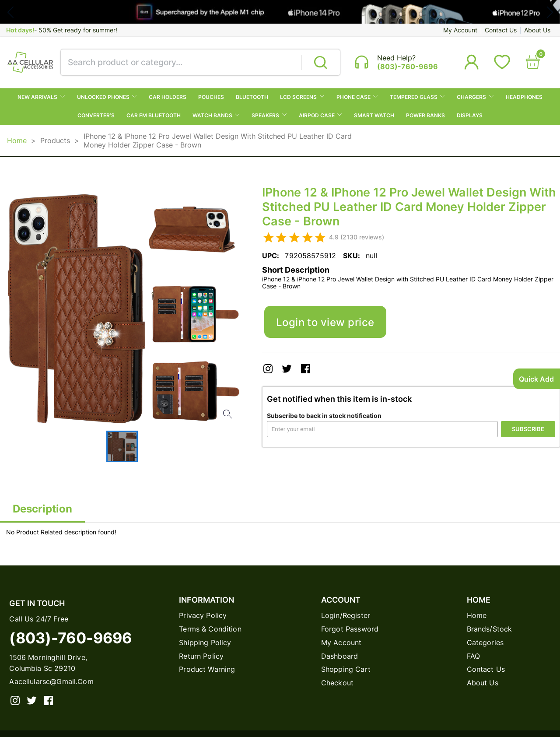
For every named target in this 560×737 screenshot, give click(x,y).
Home (17, 140)
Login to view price (325, 322)
